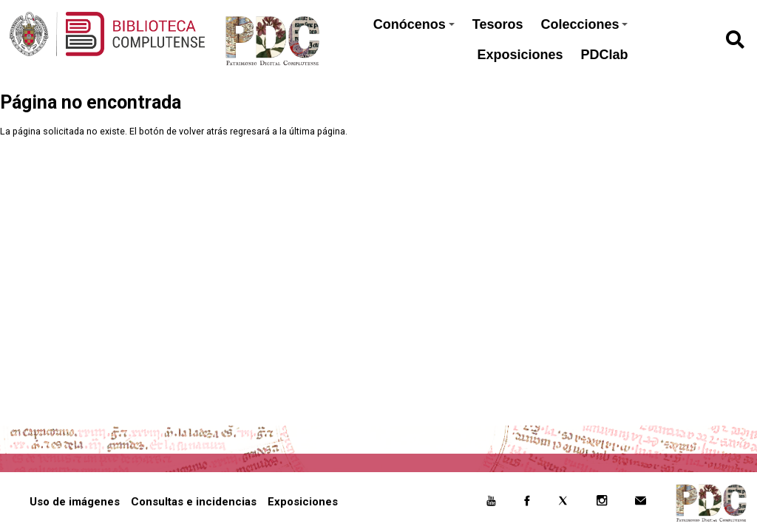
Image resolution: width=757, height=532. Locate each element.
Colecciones (584, 24)
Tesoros (498, 24)
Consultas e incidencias (194, 502)
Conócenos (414, 24)
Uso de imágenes (75, 502)
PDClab (604, 55)
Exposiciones (520, 55)
